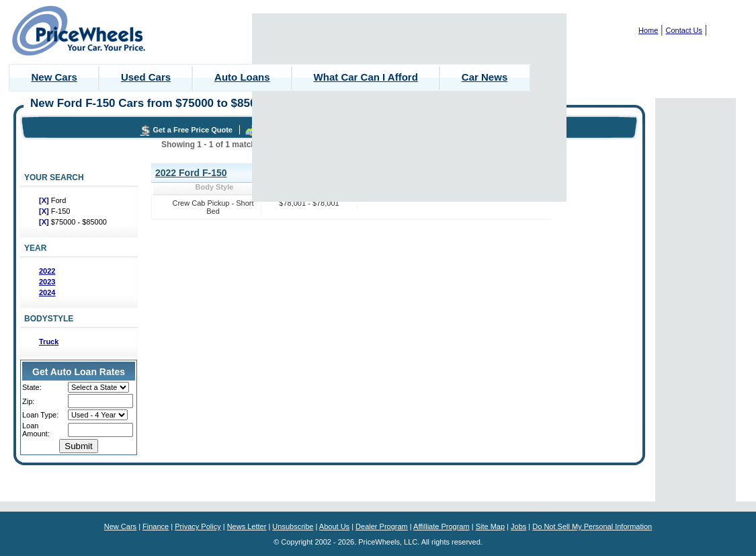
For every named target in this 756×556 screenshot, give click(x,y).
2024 (47, 292)
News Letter (247, 526)
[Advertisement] (410, 108)
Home (648, 30)
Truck (49, 342)
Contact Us (684, 30)
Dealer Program (382, 526)
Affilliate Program (442, 526)
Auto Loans (242, 77)
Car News (485, 77)
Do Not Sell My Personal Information (592, 526)
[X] (45, 200)
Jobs (518, 526)
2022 (47, 271)
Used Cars (146, 77)
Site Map (490, 526)
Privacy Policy (198, 526)
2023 (47, 282)
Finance (156, 526)
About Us (334, 526)
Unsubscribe (293, 526)
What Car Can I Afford (366, 77)
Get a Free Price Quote (193, 130)
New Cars (54, 77)
